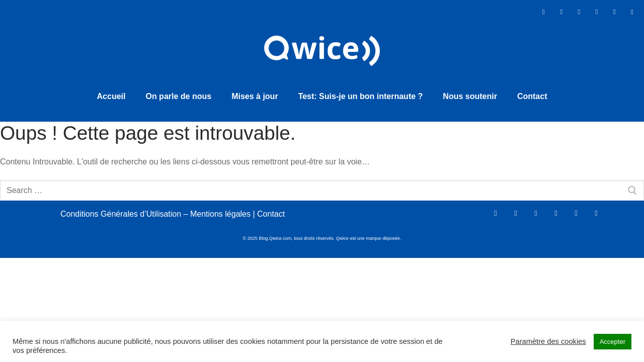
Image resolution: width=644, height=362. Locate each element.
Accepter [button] (613, 342)
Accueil (111, 93)
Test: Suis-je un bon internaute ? (361, 93)
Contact (532, 93)
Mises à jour (255, 93)
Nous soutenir (470, 93)
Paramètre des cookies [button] (548, 341)
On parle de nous (178, 93)
